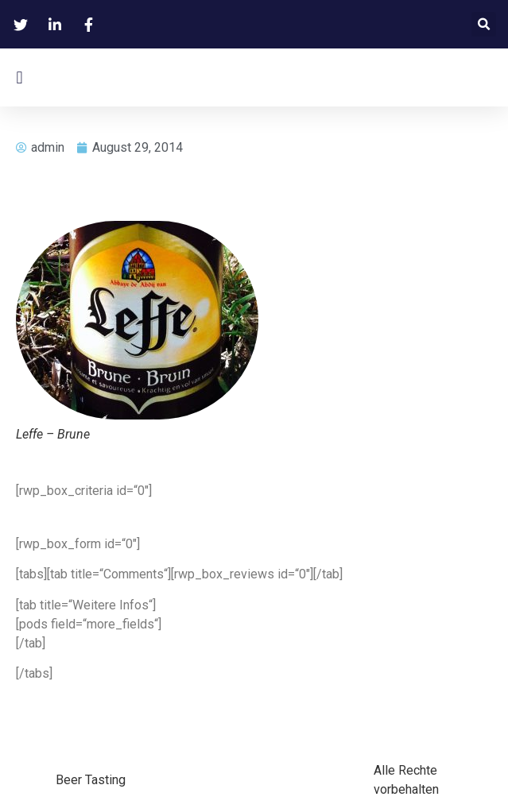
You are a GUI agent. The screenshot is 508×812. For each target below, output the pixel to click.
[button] (484, 24)
